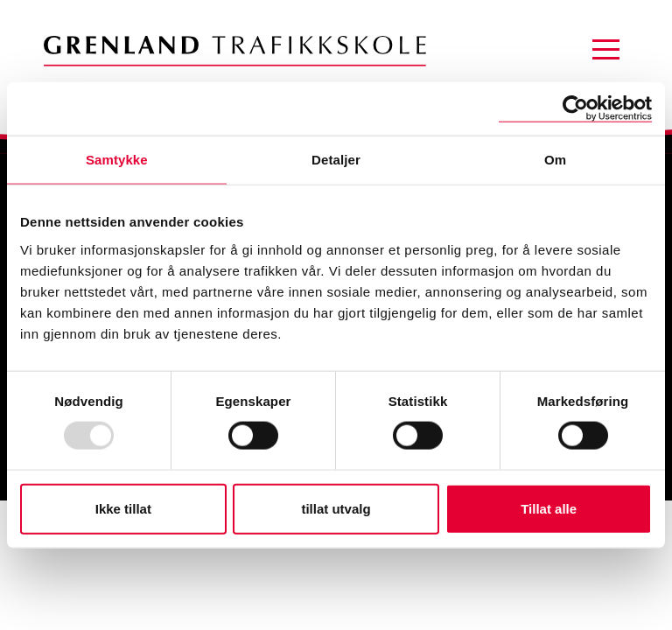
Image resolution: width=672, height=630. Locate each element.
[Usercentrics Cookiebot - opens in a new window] (575, 109)
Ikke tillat (123, 508)
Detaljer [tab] (336, 160)
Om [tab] (555, 160)
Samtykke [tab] (117, 160)
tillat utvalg (336, 508)
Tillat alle (549, 508)
